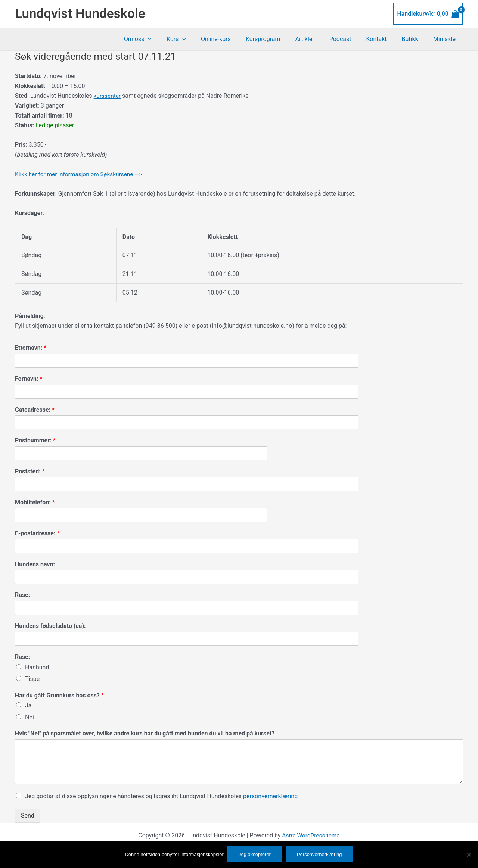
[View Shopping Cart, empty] (428, 14)
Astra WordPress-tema (311, 835)
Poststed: (30, 471)
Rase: (22, 595)
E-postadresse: (37, 533)
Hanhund (37, 667)
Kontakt (384, 39)
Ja (28, 705)
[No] (469, 855)
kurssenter (108, 96)
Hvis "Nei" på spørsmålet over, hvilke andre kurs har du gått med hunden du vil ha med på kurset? (145, 733)
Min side (446, 39)
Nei (30, 717)
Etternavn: (31, 348)
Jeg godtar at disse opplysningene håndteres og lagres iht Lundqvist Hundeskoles (161, 796)
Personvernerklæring (319, 854)
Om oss (163, 39)
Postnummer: (35, 440)
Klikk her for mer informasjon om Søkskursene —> (81, 174)
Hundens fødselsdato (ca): (50, 626)
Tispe (32, 679)
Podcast (351, 39)
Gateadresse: (35, 409)
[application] (173, 39)
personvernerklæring (270, 796)
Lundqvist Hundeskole (80, 14)
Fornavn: (29, 379)
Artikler (318, 39)
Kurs (199, 39)
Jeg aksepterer (255, 854)
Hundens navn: (35, 564)
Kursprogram (280, 39)
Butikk (415, 39)
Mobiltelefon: (35, 502)
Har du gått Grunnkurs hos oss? (59, 695)
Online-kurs (235, 39)
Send (28, 816)
